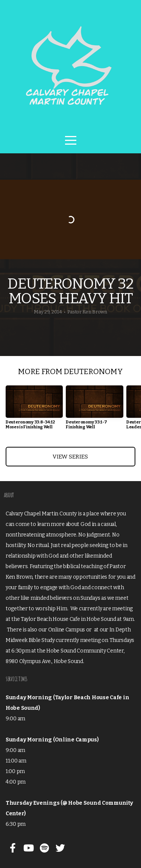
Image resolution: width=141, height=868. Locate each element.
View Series (70, 457)
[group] (34, 410)
